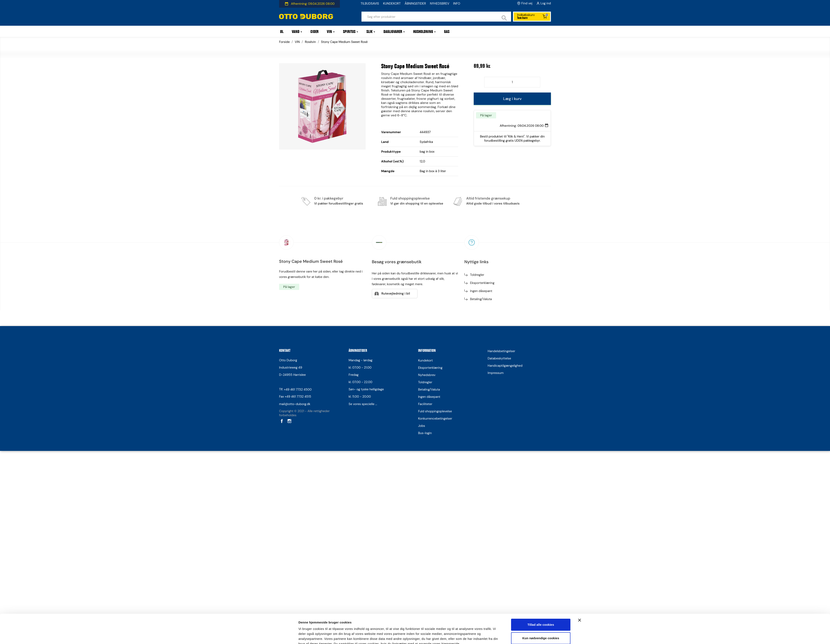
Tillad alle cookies (541, 479)
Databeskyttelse (499, 358)
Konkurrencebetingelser (435, 419)
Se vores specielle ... (363, 404)
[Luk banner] (580, 475)
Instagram (289, 421)
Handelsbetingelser (501, 351)
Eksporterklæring (482, 283)
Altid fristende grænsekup (488, 198)
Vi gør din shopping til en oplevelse (417, 203)
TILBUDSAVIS (370, 4)
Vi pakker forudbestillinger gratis (339, 203)
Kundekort (425, 360)
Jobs (422, 426)
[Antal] (512, 82)
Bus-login (425, 433)
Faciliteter (425, 404)
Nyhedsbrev (427, 375)
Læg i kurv (512, 99)
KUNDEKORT (392, 4)
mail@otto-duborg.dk (295, 404)
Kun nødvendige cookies (541, 493)
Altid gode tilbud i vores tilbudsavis (493, 203)
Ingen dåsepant (481, 291)
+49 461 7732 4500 (298, 390)
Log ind (546, 3)
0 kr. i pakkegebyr (329, 198)
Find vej (527, 3)
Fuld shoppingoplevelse (410, 198)
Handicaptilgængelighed (505, 366)
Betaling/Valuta (481, 299)
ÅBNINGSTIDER (415, 4)
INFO (457, 4)
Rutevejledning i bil (396, 293)
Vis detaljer (307, 510)
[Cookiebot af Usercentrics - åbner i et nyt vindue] (271, 510)
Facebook (281, 421)
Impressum (496, 373)
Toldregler (477, 275)
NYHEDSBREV (440, 4)
